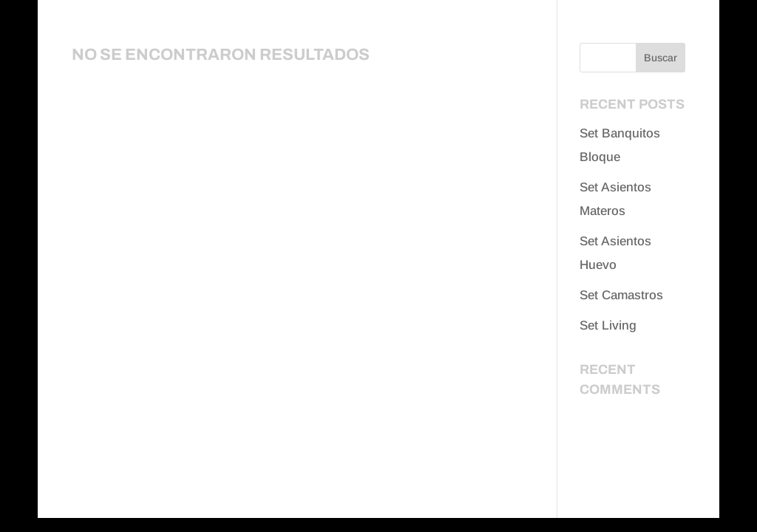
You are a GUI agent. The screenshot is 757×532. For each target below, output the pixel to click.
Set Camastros (621, 295)
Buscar (661, 58)
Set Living (608, 325)
